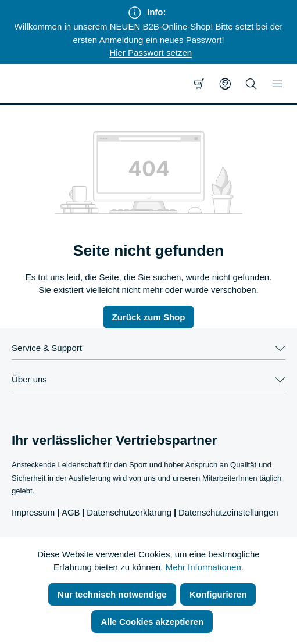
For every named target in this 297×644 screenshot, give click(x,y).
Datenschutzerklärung (129, 512)
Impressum (33, 512)
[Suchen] (251, 84)
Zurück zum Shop (149, 317)
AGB (71, 512)
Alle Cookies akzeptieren (152, 622)
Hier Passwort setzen (151, 53)
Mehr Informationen (203, 567)
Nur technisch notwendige (112, 594)
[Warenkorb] (199, 84)
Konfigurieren (218, 594)
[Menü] (277, 84)
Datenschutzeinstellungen (228, 512)
